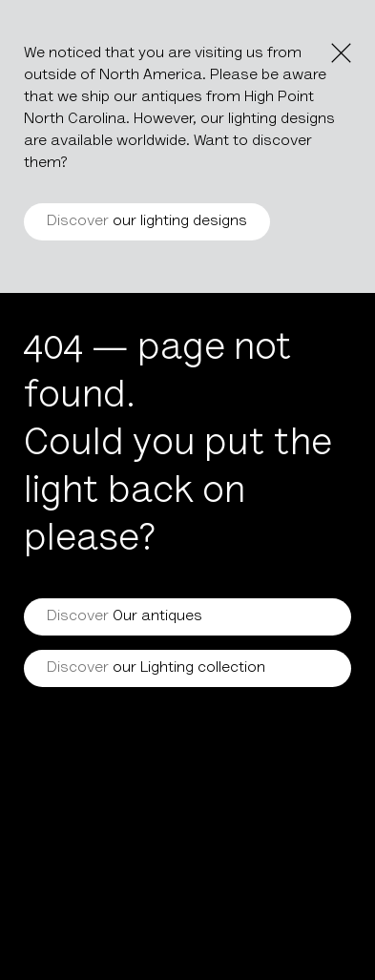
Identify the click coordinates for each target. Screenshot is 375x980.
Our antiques (125, 616)
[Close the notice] (341, 53)
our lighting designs (147, 221)
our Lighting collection (156, 668)
